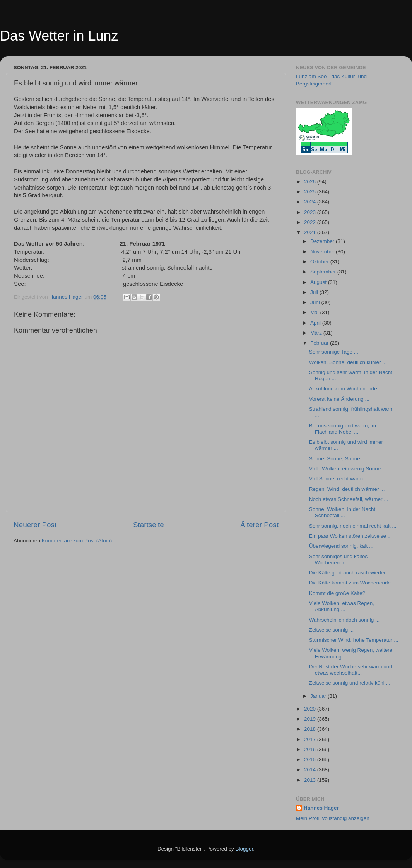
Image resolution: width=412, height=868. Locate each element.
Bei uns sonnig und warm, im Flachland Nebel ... (343, 429)
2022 (311, 222)
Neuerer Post (35, 525)
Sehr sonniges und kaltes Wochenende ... (338, 560)
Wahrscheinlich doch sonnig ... (344, 620)
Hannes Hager (321, 808)
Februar (320, 343)
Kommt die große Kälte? (337, 593)
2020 (311, 709)
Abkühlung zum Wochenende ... (346, 389)
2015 (311, 759)
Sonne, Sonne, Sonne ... (338, 459)
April (316, 323)
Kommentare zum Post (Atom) (77, 541)
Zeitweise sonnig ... (332, 630)
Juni (316, 302)
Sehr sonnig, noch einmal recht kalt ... (353, 526)
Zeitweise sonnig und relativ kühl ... (350, 683)
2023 (311, 212)
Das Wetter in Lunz (59, 36)
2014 (311, 770)
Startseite (149, 525)
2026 (311, 182)
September (324, 272)
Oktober (320, 262)
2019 (311, 719)
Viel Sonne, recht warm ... (339, 479)
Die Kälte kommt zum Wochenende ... (353, 583)
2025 (311, 192)
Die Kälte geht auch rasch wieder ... (350, 573)
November (323, 252)
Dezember (323, 241)
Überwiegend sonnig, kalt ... (341, 546)
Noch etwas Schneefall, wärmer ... (349, 499)
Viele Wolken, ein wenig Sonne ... (348, 469)
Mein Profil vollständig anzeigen (333, 818)
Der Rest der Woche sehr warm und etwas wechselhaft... (351, 670)
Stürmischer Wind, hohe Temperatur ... (354, 640)
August (319, 282)
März (317, 333)
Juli (315, 292)
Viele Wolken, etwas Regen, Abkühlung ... (342, 606)
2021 (311, 232)
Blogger (244, 849)
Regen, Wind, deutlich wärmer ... (347, 489)
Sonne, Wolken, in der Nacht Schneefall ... (342, 512)
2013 (311, 780)
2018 (311, 729)
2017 (311, 739)
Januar (319, 696)
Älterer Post (259, 525)
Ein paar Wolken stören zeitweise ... (350, 536)
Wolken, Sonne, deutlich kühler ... (348, 362)
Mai (315, 312)
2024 (311, 202)
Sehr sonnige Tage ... (334, 352)
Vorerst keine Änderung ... (339, 399)
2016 (311, 749)
